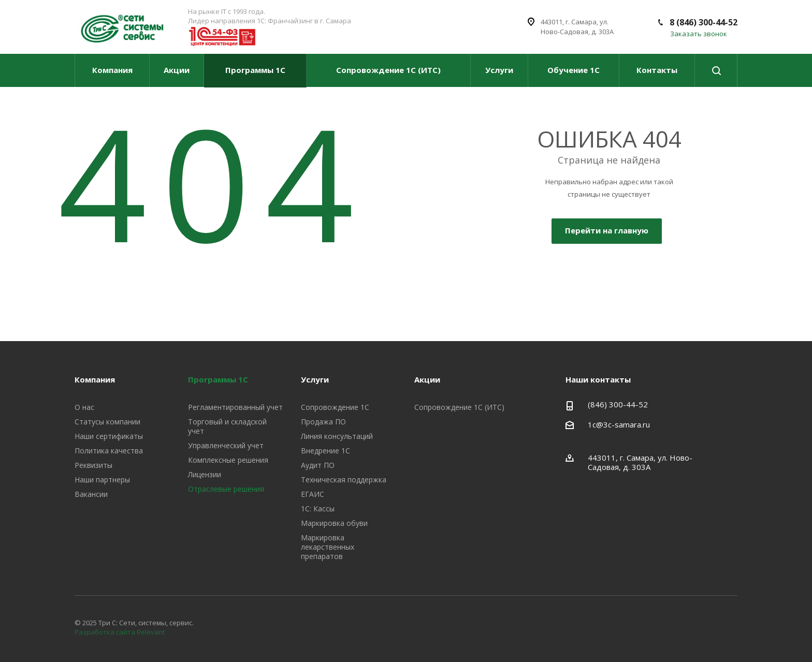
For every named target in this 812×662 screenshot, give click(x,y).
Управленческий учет (226, 445)
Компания (112, 70)
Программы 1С (255, 70)
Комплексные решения (228, 460)
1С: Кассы (318, 509)
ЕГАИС (313, 494)
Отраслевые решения (226, 489)
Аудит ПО (318, 465)
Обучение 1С (574, 70)
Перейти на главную (607, 230)
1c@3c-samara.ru (619, 424)
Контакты (657, 70)
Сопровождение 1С (335, 407)
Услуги (499, 70)
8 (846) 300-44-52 (704, 22)
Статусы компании (107, 422)
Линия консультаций (337, 436)
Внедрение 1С (325, 451)
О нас (84, 407)
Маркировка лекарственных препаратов (328, 547)
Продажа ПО (323, 422)
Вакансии (91, 494)
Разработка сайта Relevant (120, 632)
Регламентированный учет (235, 407)
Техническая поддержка (344, 480)
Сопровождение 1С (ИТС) (388, 70)
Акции (177, 70)
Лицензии (205, 474)
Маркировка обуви (334, 523)
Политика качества (109, 451)
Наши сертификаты (109, 436)
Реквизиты (93, 465)
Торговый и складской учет (227, 426)
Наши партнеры (102, 480)
